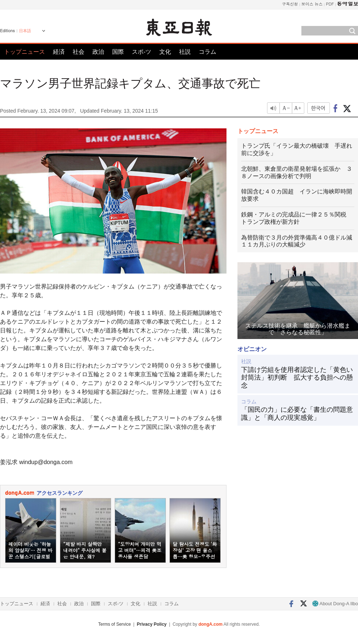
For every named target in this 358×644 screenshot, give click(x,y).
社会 (79, 52)
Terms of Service (115, 624)
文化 (165, 52)
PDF (330, 4)
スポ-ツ (142, 52)
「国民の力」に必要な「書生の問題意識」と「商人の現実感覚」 (297, 414)
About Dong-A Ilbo (335, 604)
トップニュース (24, 52)
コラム (207, 52)
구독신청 (290, 4)
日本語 (25, 31)
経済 (59, 52)
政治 (98, 52)
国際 (118, 52)
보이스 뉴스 (312, 4)
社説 (185, 52)
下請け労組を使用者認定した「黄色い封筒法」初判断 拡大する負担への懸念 (297, 378)
